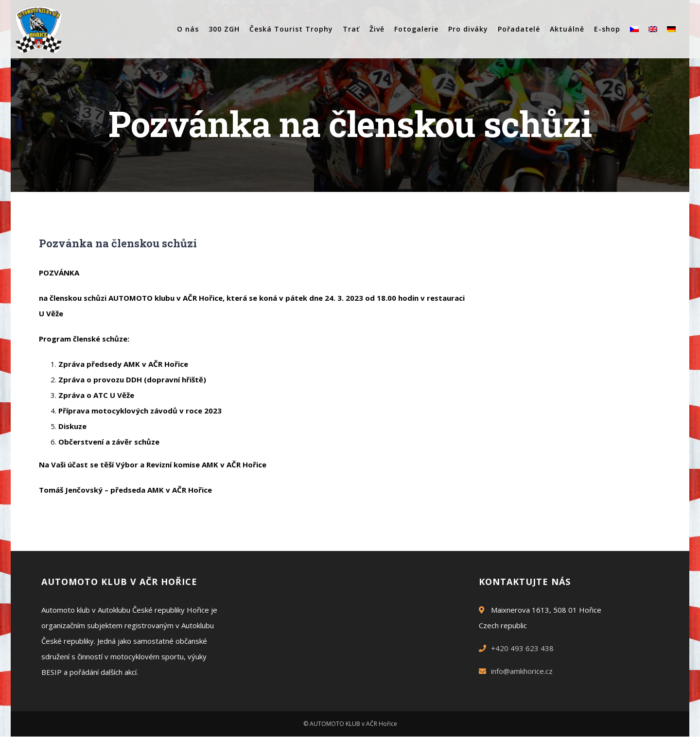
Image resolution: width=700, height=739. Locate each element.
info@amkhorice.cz (522, 671)
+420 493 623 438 (522, 648)
